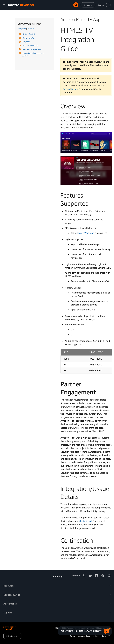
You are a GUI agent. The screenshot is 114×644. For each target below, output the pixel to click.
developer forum (71, 89)
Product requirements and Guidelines (33, 54)
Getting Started (28, 34)
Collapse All (22, 29)
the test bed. (86, 521)
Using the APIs (28, 38)
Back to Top (57, 576)
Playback (26, 42)
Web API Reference (30, 46)
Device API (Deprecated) (32, 49)
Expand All (31, 29)
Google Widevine (85, 233)
